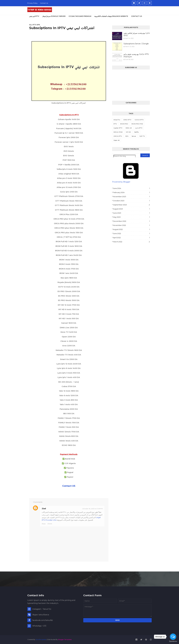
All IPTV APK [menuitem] (35, 25)
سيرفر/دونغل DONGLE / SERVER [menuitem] (54, 16)
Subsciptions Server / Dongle (136, 44)
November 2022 (131, 225)
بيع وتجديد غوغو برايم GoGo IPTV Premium (136, 55)
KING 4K (129, 128)
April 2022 (131, 238)
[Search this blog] (124, 156)
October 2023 (131, 201)
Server (134, 136)
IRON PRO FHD (137, 124)
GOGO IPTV (139, 120)
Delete (50, 524)
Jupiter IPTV (118, 128)
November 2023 (131, 197)
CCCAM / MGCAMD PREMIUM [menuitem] (80, 16)
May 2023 (131, 217)
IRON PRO (124, 124)
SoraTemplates (41, 639)
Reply (44, 524)
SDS (127, 136)
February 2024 (131, 192)
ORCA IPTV (118, 136)
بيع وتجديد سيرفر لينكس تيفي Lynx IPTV (137, 34)
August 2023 (131, 209)
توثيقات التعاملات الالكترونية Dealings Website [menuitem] (111, 16)
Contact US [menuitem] (137, 16)
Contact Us (44, 3)
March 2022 (131, 242)
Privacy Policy (32, 3)
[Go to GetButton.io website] (173, 641)
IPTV (115, 124)
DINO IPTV (127, 120)
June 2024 (131, 188)
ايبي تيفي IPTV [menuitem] (34, 16)
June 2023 (131, 213)
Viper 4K (117, 140)
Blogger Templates (65, 639)
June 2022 (131, 233)
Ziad (44, 509)
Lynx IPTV (139, 128)
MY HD (128, 132)
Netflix (136, 132)
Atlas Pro (117, 120)
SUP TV (142, 136)
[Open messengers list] (173, 637)
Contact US (69, 486)
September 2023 (131, 205)
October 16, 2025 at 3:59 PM (92, 509)
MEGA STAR (118, 132)
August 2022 (131, 229)
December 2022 (131, 221)
